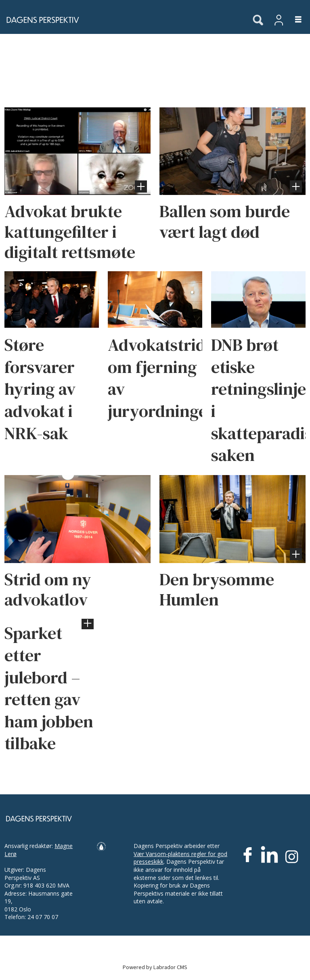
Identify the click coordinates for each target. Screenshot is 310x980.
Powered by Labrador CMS (155, 967)
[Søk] (258, 21)
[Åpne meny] (294, 20)
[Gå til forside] (40, 20)
